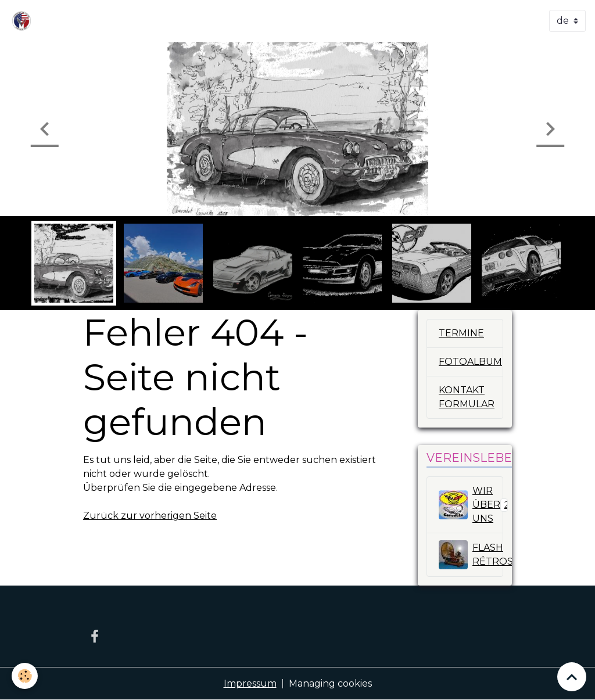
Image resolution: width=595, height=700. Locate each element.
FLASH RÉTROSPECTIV (471, 555)
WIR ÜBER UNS (471, 505)
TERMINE (461, 333)
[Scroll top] (572, 677)
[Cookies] (25, 676)
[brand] (24, 21)
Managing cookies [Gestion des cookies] (330, 683)
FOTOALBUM (470, 362)
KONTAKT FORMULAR (467, 397)
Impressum (250, 683)
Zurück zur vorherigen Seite (150, 516)
